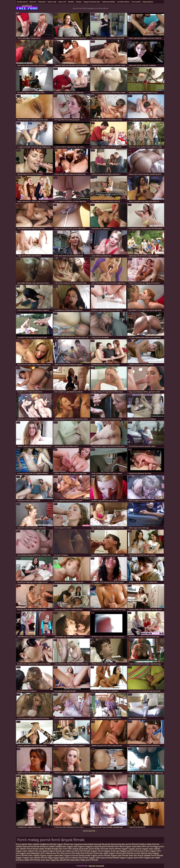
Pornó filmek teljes (35, 849)
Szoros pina (116, 844)
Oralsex (79, 2)
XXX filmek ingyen (89, 851)
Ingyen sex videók (31, 858)
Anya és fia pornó (102, 844)
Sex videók (21, 849)
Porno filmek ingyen (118, 849)
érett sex (133, 855)
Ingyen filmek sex (65, 844)
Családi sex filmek (48, 844)
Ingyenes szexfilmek (60, 860)
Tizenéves (42, 2)
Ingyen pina (25, 853)
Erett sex (115, 851)
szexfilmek (27, 6)
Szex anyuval (102, 858)
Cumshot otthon (123, 2)
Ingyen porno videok (68, 858)
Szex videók (33, 844)
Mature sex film (53, 853)
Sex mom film (65, 849)
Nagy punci (158, 847)
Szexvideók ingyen (117, 858)
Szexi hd (33, 2)
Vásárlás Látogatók (96, 866)
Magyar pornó (126, 851)
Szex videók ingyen (37, 855)
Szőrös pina (121, 853)
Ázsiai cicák (52, 2)
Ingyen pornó (135, 849)
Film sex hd (147, 847)
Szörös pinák (84, 855)
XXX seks (76, 853)
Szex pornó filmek (31, 847)
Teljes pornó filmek (89, 860)
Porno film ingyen (148, 851)
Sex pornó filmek (130, 844)
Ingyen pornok (71, 855)
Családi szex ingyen (64, 847)
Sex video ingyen (107, 853)
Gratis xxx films (72, 851)
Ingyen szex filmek (119, 855)
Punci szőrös (22, 844)
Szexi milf (62, 2)
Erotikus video (145, 844)
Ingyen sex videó (152, 858)
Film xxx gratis (41, 851)
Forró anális (136, 2)
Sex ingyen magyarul (84, 847)
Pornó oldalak (144, 855)
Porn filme (120, 847)
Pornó (136, 851)
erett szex (45, 860)
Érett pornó (89, 849)
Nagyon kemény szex (92, 2)
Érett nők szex (102, 849)
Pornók (44, 858)
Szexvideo (75, 860)
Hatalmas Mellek (108, 2)
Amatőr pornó (22, 2)
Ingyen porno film (135, 858)
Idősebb (71, 2)
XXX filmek (35, 860)
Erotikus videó (23, 860)
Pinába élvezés (51, 849)
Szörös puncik (133, 853)
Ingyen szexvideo (133, 847)
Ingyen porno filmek (100, 855)
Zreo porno (66, 853)
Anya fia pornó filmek (104, 847)
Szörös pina (78, 849)
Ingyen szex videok (151, 849)
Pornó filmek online (90, 853)
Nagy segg (53, 858)
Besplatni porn (38, 853)
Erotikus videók (47, 847)
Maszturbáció (148, 2)
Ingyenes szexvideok (84, 844)
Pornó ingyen (104, 851)
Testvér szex (146, 853)
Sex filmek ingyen (87, 858)
